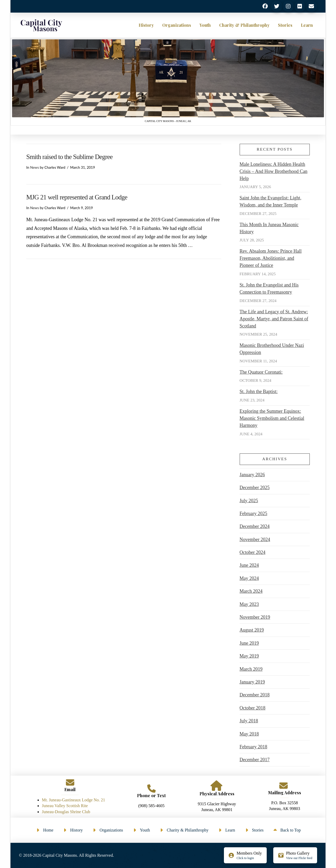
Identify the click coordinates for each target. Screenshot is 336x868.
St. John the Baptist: (259, 391)
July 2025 (249, 501)
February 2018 (253, 747)
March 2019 (251, 669)
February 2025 (253, 514)
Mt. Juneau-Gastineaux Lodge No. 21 (73, 800)
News (35, 167)
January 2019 (252, 682)
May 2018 (249, 734)
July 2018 (249, 721)
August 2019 (252, 630)
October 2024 (253, 552)
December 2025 (255, 488)
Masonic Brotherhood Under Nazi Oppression (272, 349)
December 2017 (255, 760)
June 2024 (249, 565)
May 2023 (249, 604)
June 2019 (249, 643)
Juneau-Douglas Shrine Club (66, 812)
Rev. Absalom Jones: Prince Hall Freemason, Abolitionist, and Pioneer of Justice (271, 258)
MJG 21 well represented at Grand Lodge (77, 197)
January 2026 (252, 475)
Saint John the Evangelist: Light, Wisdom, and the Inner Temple (271, 201)
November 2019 (255, 617)
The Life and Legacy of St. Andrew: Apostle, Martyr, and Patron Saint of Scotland (274, 319)
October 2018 (253, 708)
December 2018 (255, 695)
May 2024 (249, 578)
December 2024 (255, 526)
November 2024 (255, 539)
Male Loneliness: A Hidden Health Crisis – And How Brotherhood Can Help (274, 171)
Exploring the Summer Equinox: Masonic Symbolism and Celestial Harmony (272, 418)
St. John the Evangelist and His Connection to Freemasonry (269, 289)
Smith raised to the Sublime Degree (69, 157)
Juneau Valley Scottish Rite (65, 806)
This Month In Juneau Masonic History (269, 228)
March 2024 (251, 591)
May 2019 (249, 656)
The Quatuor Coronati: (261, 372)
